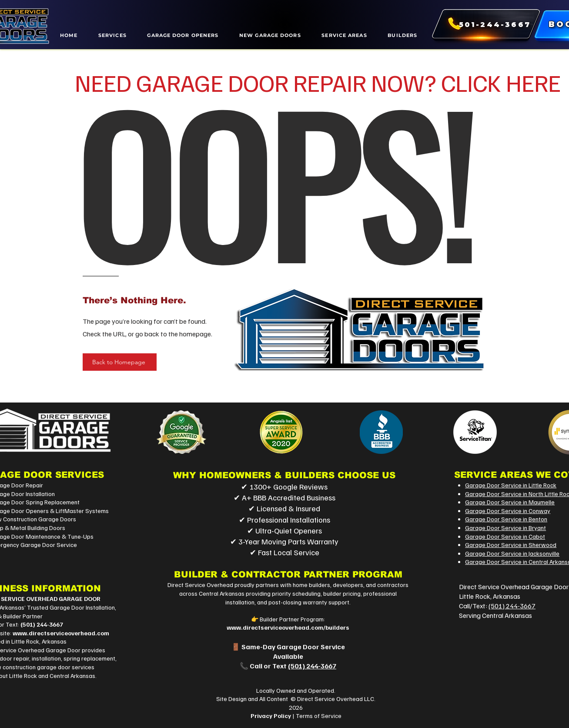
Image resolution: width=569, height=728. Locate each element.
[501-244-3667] (483, 25)
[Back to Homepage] (120, 362)
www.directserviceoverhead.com (61, 633)
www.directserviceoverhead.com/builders (288, 627)
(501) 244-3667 (42, 624)
